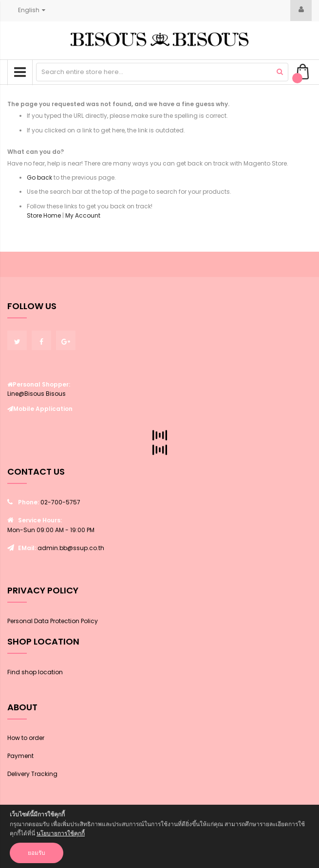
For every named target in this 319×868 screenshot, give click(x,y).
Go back (39, 177)
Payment (20, 756)
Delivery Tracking (32, 774)
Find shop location (35, 672)
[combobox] (162, 72)
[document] (159, 836)
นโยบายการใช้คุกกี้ (61, 833)
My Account (83, 215)
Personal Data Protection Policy (53, 621)
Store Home (44, 215)
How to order (26, 738)
